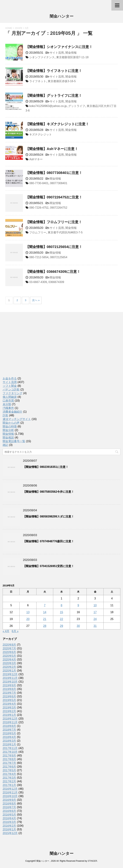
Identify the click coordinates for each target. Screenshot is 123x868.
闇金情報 (71, 53)
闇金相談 (8, 438)
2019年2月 (9, 711)
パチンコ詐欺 (11, 390)
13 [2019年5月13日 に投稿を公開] (28, 612)
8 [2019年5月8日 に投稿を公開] (62, 605)
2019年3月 (9, 708)
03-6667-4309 (38, 282)
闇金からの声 (11, 423)
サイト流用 (57, 53)
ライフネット (38, 81)
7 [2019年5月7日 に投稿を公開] (45, 605)
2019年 (19, 28)
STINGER (92, 861)
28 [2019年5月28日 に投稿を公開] (45, 626)
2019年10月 (10, 682)
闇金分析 (8, 430)
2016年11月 (10, 792)
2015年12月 (10, 833)
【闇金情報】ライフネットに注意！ (54, 71)
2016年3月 (9, 822)
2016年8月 (9, 804)
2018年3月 (9, 741)
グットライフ (77, 106)
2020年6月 (9, 652)
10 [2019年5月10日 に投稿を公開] (95, 605)
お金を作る (10, 378)
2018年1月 (9, 744)
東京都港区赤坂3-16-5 (62, 81)
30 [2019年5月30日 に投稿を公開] (78, 626)
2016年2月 (9, 826)
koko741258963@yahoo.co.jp (48, 106)
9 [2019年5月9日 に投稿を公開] (78, 605)
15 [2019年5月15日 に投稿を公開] (61, 612)
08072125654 (59, 257)
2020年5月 (9, 656)
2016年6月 (9, 811)
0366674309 (56, 282)
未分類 (7, 404)
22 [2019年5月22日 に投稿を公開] (61, 619)
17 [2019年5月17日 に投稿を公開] (95, 612)
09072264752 (59, 208)
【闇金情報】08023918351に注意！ (46, 467)
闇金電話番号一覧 (14, 441)
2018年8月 (9, 726)
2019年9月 (9, 685)
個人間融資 (10, 397)
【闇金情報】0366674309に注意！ (53, 272)
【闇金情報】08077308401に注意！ (54, 173)
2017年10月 (10, 752)
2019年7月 (9, 693)
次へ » (36, 300)
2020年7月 (9, 648)
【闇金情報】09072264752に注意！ (54, 197)
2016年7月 (9, 807)
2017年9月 (9, 756)
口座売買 (8, 401)
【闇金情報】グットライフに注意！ (54, 96)
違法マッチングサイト (17, 419)
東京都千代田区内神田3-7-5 (65, 232)
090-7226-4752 (39, 208)
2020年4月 (9, 659)
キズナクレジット (41, 134)
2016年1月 (9, 829)
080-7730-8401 (39, 183)
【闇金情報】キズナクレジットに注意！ (57, 124)
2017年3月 (9, 778)
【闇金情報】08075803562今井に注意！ (48, 492)
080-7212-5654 (39, 257)
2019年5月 (9, 700)
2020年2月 (9, 667)
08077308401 (59, 183)
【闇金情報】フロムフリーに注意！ (54, 222)
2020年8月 (9, 645)
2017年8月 (9, 759)
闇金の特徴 (10, 426)
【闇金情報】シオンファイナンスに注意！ (59, 47)
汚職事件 (8, 408)
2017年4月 (9, 774)
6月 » (15, 631)
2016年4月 (9, 818)
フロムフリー (38, 232)
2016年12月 (10, 789)
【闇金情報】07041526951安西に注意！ (48, 566)
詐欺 (5, 415)
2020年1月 (9, 671)
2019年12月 (10, 674)
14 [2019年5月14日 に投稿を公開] (45, 612)
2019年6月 (9, 696)
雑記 (5, 445)
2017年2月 (9, 781)
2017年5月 (9, 770)
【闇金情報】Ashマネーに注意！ (52, 149)
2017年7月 (9, 763)
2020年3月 (9, 663)
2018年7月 (9, 730)
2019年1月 (9, 715)
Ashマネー (36, 159)
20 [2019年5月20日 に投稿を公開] (28, 619)
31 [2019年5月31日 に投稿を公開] (95, 626)
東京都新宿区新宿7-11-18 (72, 57)
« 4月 (6, 631)
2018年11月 (10, 722)
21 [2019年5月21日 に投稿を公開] (45, 619)
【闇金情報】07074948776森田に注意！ (48, 541)
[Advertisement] (29, 348)
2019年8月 (9, 689)
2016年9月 (9, 800)
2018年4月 (9, 737)
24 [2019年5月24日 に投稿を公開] (95, 619)
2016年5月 (9, 815)
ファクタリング (13, 393)
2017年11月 (10, 748)
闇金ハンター (62, 17)
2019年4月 (9, 704)
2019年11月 (10, 678)
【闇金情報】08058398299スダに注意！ (48, 516)
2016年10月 (10, 796)
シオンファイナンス (42, 57)
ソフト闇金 (10, 386)
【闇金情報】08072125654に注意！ (54, 247)
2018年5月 (9, 733)
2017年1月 (9, 785)
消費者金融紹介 (13, 412)
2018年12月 (10, 719)
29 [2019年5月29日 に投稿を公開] (61, 626)
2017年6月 (9, 767)
